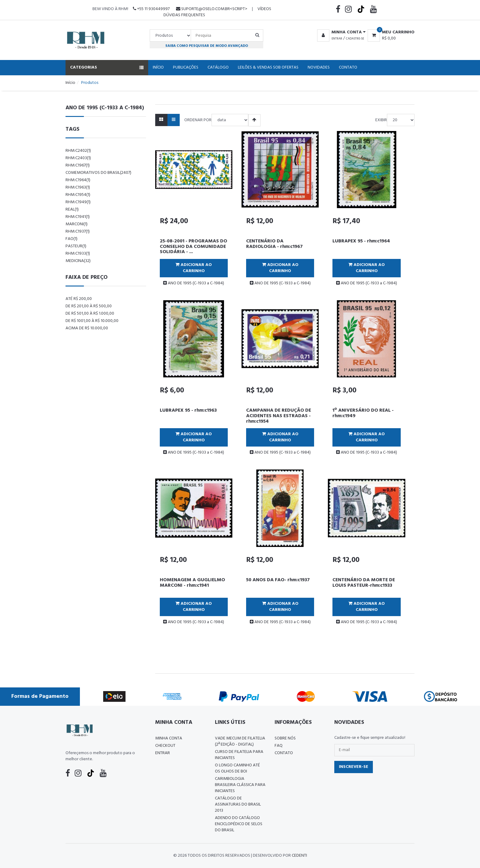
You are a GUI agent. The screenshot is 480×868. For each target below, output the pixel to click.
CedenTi (299, 856)
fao (71, 239)
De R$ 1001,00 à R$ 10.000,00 (92, 321)
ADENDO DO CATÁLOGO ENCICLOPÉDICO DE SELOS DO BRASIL (239, 824)
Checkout (165, 746)
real (72, 210)
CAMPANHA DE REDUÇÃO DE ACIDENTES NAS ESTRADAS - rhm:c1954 (279, 416)
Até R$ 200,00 (79, 299)
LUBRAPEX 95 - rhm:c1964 (361, 241)
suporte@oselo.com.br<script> (212, 9)
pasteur (76, 246)
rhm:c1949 (78, 202)
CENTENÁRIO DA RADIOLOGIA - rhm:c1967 (274, 244)
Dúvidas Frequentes (184, 15)
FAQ (279, 746)
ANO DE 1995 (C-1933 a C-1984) (194, 283)
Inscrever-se (354, 767)
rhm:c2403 (78, 158)
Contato (348, 67)
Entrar (337, 39)
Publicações (186, 67)
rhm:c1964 (78, 180)
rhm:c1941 (78, 217)
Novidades (319, 67)
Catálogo (218, 67)
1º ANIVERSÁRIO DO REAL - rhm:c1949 (363, 413)
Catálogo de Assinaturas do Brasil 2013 (238, 804)
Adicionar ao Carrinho (194, 268)
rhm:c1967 (78, 165)
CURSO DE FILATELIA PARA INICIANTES (239, 755)
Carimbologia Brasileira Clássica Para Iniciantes (240, 785)
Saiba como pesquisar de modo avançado (207, 46)
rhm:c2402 (78, 151)
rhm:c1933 (78, 254)
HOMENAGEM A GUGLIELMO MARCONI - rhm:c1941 (192, 583)
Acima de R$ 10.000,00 (87, 328)
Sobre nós (285, 738)
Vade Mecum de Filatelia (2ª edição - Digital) (240, 741)
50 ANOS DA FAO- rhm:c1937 (278, 580)
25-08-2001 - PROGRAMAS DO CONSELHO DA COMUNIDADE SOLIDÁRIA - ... (193, 247)
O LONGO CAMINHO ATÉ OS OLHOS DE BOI (237, 768)
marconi (77, 224)
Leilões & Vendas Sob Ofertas (268, 67)
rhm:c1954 (78, 195)
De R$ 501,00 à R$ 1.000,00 (90, 314)
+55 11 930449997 (151, 9)
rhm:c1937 (78, 232)
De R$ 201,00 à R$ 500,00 (89, 306)
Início (158, 67)
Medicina (78, 261)
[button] (340, 32)
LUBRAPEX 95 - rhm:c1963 (188, 410)
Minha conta (169, 738)
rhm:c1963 (78, 187)
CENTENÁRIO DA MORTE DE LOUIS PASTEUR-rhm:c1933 (364, 583)
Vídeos (264, 9)
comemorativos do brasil (98, 173)
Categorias (107, 67)
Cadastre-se (355, 39)
